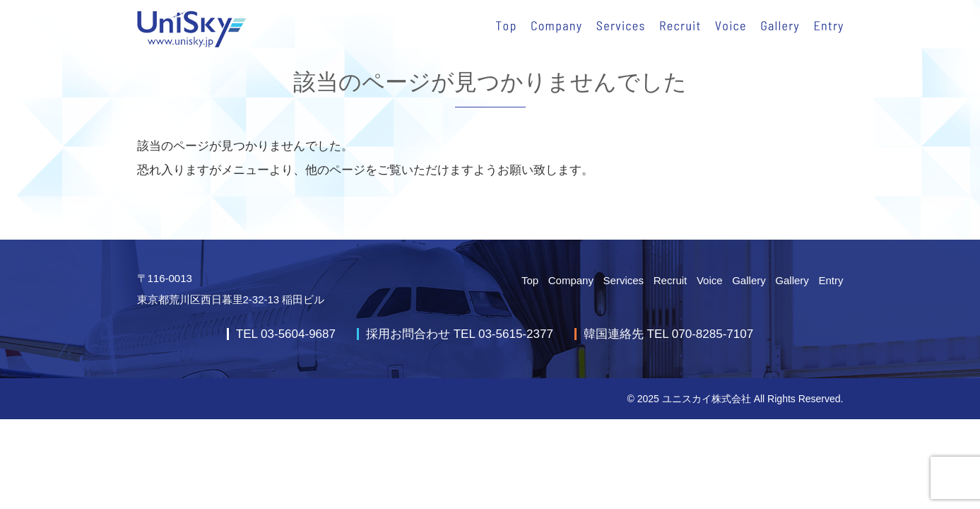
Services (624, 280)
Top (530, 280)
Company (571, 280)
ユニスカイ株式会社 (707, 399)
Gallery (749, 280)
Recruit (671, 280)
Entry (831, 280)
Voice (710, 280)
